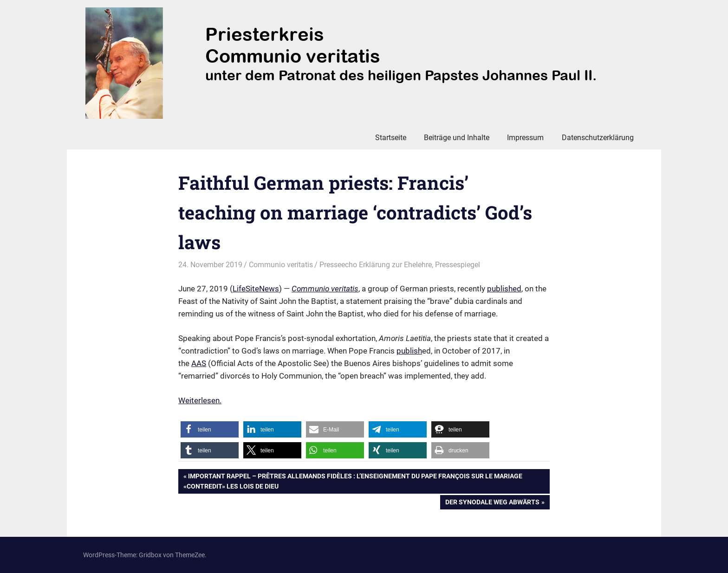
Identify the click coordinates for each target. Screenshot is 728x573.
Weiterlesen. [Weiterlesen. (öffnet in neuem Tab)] (200, 400)
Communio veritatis (281, 265)
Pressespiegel (458, 265)
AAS (199, 363)
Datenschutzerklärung (598, 138)
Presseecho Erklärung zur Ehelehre (376, 265)
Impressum (525, 138)
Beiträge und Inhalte (457, 138)
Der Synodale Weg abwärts (492, 503)
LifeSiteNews (256, 289)
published (504, 289)
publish (409, 351)
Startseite (391, 138)
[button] (210, 429)
